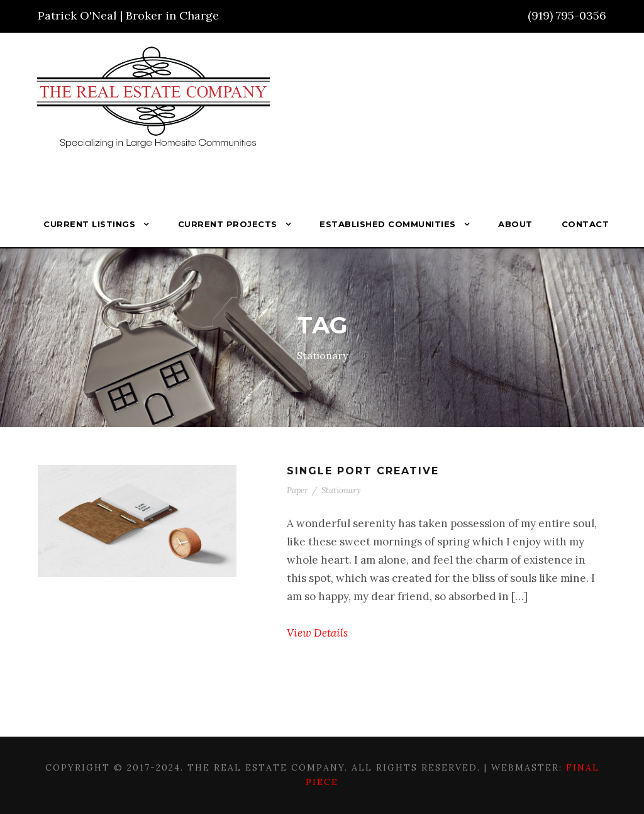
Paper (297, 490)
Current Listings (89, 224)
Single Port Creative (363, 471)
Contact (586, 224)
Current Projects (228, 224)
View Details (317, 633)
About (515, 224)
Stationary (341, 490)
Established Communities (388, 224)
